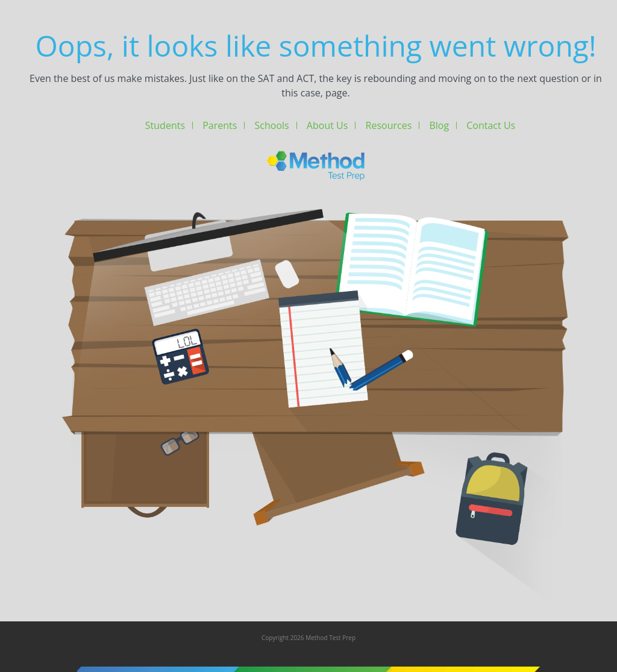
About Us (327, 125)
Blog (439, 125)
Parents (220, 125)
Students (165, 125)
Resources (389, 125)
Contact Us (491, 125)
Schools (272, 125)
